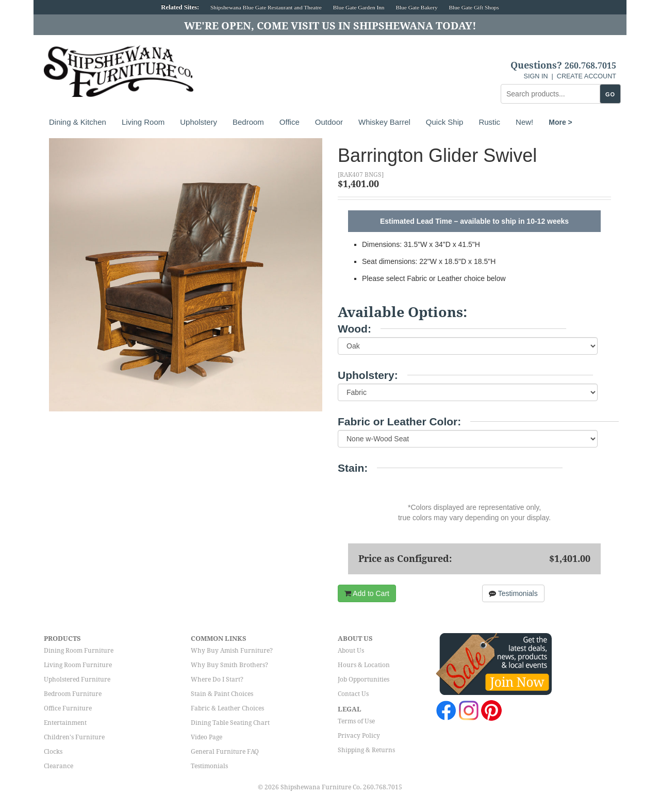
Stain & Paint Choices (222, 694)
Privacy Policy (359, 736)
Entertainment (65, 723)
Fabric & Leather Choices (227, 708)
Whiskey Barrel (384, 122)
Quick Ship (445, 122)
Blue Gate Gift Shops (474, 7)
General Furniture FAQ (225, 752)
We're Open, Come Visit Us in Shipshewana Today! (330, 26)
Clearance (59, 766)
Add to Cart (367, 593)
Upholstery (199, 122)
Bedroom (248, 122)
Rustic (489, 122)
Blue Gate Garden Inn (359, 7)
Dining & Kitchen (78, 122)
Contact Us (353, 694)
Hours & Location (364, 665)
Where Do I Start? (217, 680)
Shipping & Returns (366, 750)
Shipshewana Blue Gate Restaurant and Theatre (266, 7)
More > (560, 122)
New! (524, 122)
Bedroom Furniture (73, 694)
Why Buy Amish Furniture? (232, 651)
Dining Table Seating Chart (230, 723)
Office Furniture (68, 708)
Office (290, 122)
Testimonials (513, 593)
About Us (351, 651)
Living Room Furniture (78, 665)
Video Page (207, 737)
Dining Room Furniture (79, 651)
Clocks (53, 752)
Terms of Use (356, 721)
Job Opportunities (364, 680)
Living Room (143, 122)
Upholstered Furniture (77, 680)
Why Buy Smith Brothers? (229, 665)
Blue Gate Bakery (416, 7)
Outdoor (329, 122)
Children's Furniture (74, 737)
